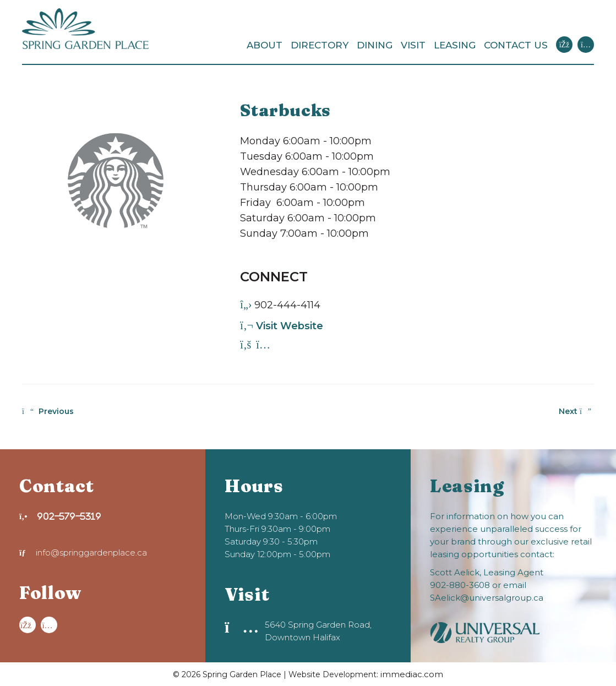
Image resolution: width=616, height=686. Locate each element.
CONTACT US (516, 45)
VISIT (413, 45)
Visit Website (282, 326)
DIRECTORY (320, 45)
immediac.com (412, 674)
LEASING (455, 45)
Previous (48, 411)
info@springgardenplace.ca (83, 552)
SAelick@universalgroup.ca (487, 598)
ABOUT (265, 45)
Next (575, 411)
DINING (375, 45)
